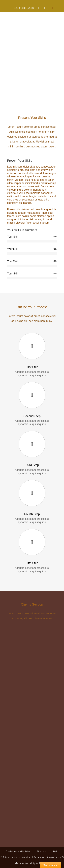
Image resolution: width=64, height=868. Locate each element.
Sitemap (41, 851)
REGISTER (19, 8)
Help (56, 851)
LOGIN (30, 8)
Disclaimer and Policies (18, 851)
